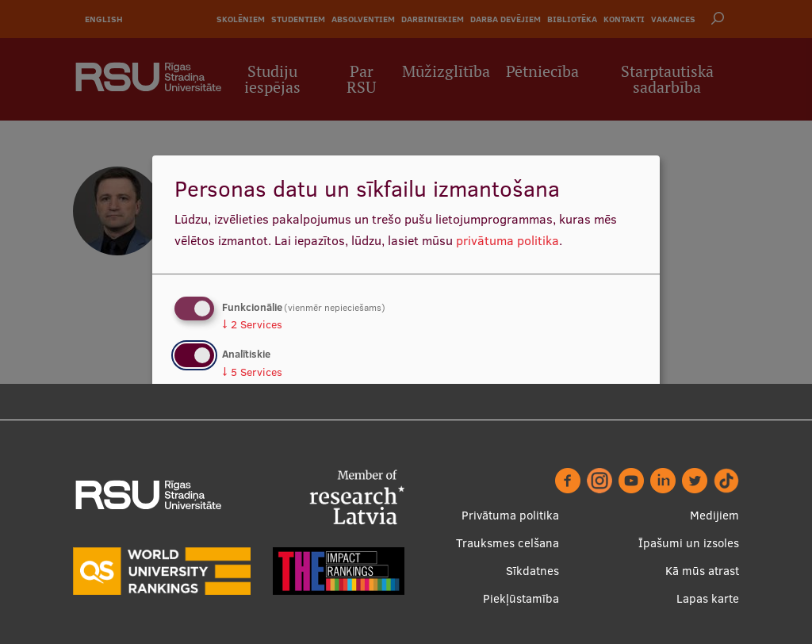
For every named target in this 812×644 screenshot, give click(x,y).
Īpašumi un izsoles (689, 543)
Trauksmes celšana (507, 543)
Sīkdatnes (532, 571)
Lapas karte (708, 598)
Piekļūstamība (521, 598)
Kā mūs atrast (702, 571)
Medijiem (714, 515)
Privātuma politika (510, 515)
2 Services (252, 324)
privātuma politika (507, 240)
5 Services (252, 372)
